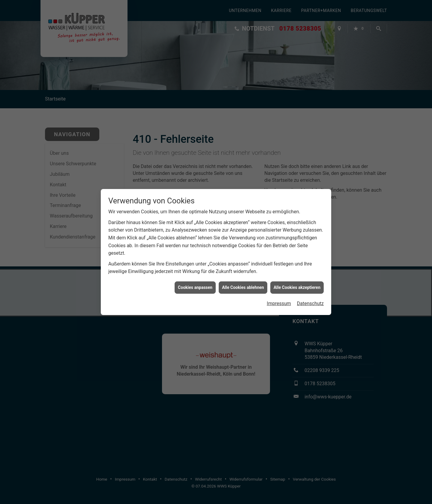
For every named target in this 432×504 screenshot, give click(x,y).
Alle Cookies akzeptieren (297, 282)
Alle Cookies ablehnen (243, 282)
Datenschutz (310, 298)
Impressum (279, 298)
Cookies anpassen (195, 282)
